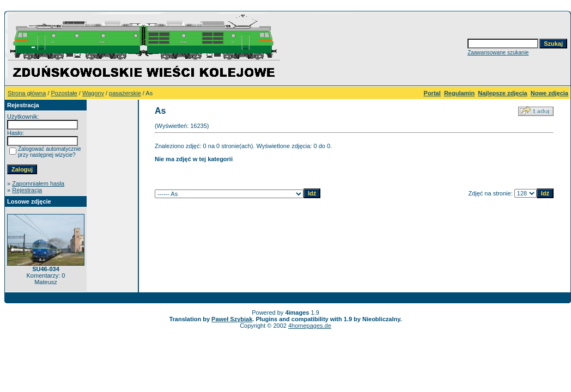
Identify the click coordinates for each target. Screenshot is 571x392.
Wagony (93, 93)
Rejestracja (27, 190)
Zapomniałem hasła (38, 183)
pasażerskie (125, 93)
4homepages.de (310, 326)
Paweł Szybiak (232, 319)
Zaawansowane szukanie (498, 53)
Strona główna (27, 93)
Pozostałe (64, 93)
